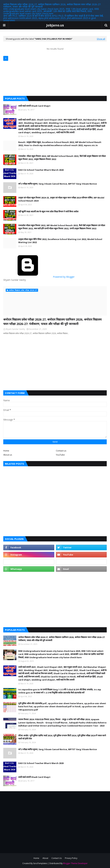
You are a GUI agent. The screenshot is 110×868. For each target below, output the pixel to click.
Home (6, 451)
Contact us (61, 451)
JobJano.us (55, 25)
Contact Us (57, 858)
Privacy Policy (71, 858)
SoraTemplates (40, 863)
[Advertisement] (55, 363)
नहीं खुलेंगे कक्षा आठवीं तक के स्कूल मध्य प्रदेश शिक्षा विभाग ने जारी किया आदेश (48, 211)
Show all (101, 39)
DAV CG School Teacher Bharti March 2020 (41, 170)
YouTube (60, 455)
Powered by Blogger (39, 277)
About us (8, 455)
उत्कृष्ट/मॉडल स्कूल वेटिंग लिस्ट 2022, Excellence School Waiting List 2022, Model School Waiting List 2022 (60, 241)
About (45, 858)
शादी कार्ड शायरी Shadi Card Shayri (34, 106)
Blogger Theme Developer (75, 863)
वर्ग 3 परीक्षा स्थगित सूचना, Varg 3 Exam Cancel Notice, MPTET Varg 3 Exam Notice (58, 184)
